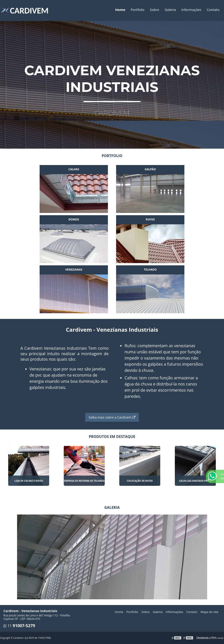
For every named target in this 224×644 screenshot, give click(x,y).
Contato (213, 10)
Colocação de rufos (140, 481)
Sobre (154, 10)
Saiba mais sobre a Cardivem (112, 417)
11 (21, 626)
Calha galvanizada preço (195, 481)
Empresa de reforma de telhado (84, 481)
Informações (191, 10)
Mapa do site (209, 612)
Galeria (170, 10)
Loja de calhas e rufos (29, 481)
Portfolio (137, 10)
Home (120, 10)
